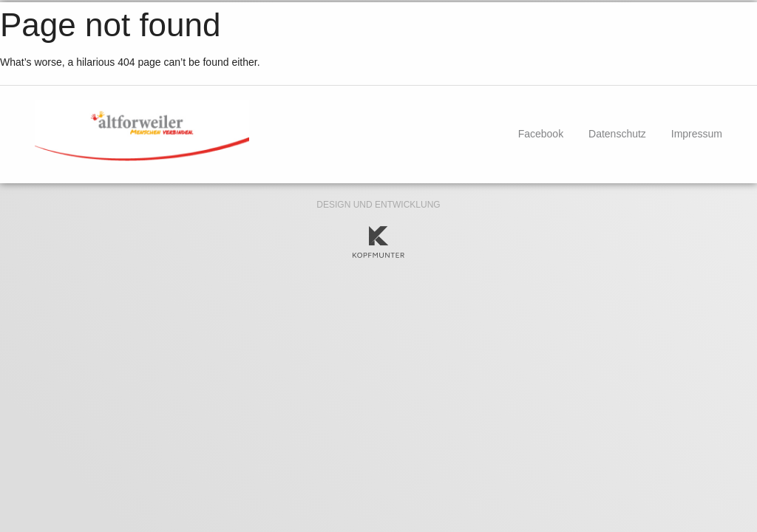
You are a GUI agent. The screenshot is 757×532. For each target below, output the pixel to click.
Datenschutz (617, 134)
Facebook (541, 134)
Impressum (697, 134)
